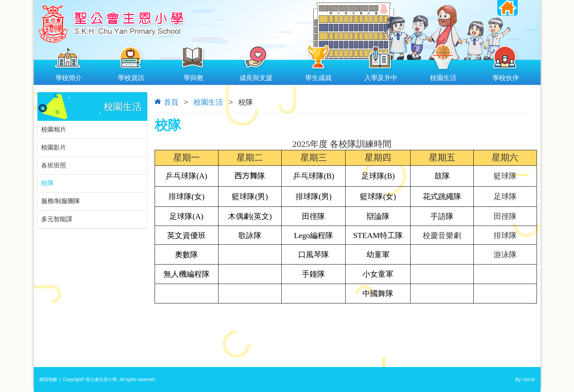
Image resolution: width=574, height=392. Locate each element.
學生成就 (318, 76)
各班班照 (54, 166)
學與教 (194, 76)
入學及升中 (381, 76)
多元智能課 (57, 220)
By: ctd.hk (525, 380)
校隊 (47, 184)
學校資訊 (131, 76)
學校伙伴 (506, 76)
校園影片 (54, 148)
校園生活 (443, 76)
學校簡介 (69, 76)
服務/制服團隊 (61, 202)
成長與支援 (256, 76)
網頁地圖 (48, 380)
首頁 (171, 102)
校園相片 (54, 130)
